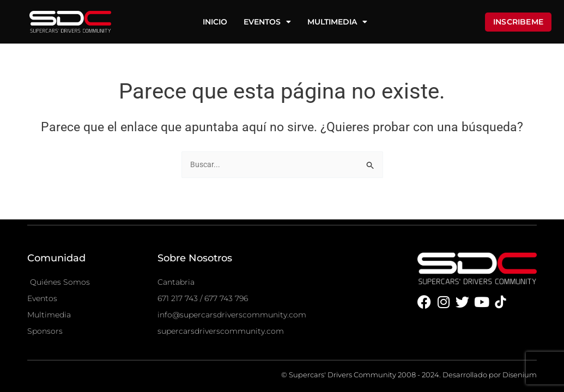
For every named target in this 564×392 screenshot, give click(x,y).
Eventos (267, 22)
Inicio (215, 22)
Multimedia (337, 22)
